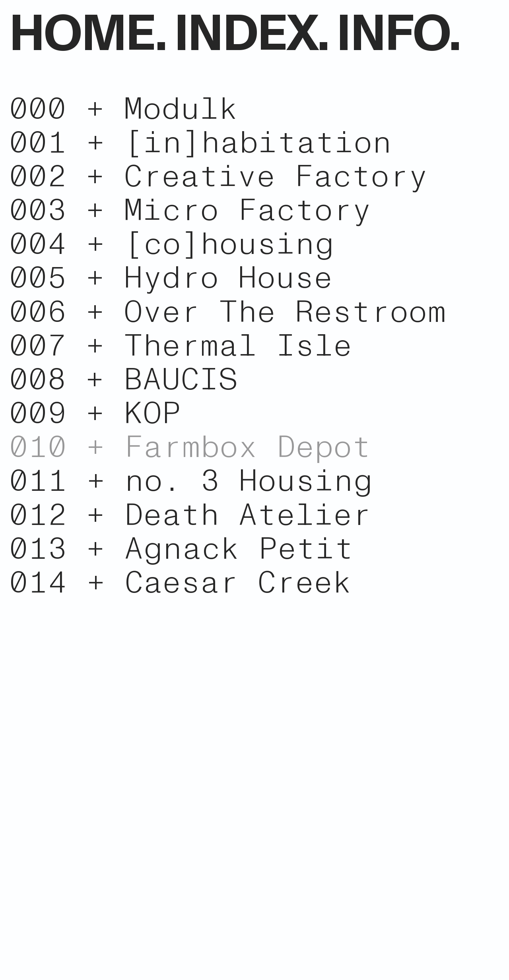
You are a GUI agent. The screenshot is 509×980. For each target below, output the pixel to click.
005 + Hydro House (171, 278)
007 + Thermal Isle (181, 346)
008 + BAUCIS (123, 380)
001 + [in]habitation (200, 143)
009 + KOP (95, 413)
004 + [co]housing (172, 244)
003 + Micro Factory (190, 210)
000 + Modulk (123, 109)
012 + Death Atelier (190, 515)
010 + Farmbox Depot (190, 447)
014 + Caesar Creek (180, 583)
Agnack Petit (239, 549)
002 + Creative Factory (218, 177)
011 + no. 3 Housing (191, 481)
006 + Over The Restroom (228, 312)
